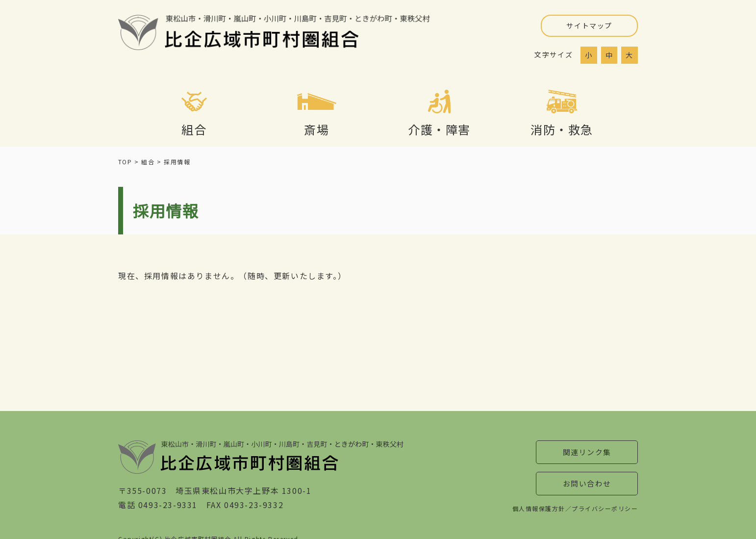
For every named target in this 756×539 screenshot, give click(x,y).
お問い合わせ (587, 486)
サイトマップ (589, 26)
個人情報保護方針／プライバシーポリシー (575, 511)
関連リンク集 (587, 453)
